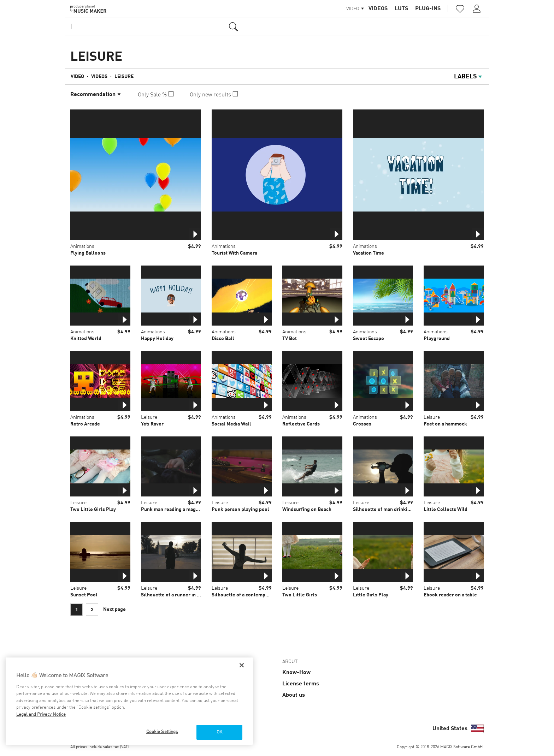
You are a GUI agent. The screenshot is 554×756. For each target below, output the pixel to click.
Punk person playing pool (240, 510)
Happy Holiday (157, 339)
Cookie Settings (162, 732)
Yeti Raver (152, 424)
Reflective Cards (301, 424)
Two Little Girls (300, 595)
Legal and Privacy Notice (41, 715)
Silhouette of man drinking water (390, 510)
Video (77, 77)
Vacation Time (369, 253)
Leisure (124, 77)
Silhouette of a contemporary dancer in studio (263, 595)
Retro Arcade (85, 424)
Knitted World (86, 339)
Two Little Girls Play (93, 510)
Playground (437, 339)
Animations (82, 246)
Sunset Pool (84, 595)
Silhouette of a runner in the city (177, 595)
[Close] (242, 665)
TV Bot (290, 339)
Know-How (296, 673)
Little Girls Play (371, 595)
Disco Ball (223, 339)
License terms (301, 684)
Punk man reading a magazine (174, 510)
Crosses (362, 424)
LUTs (401, 9)
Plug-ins (428, 9)
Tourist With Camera (234, 253)
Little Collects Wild (446, 510)
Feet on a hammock (445, 424)
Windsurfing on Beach (307, 510)
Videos (378, 9)
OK (219, 732)
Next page (114, 609)
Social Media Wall (231, 424)
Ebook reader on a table (450, 595)
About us (294, 695)
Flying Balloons (88, 253)
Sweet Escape (369, 339)
